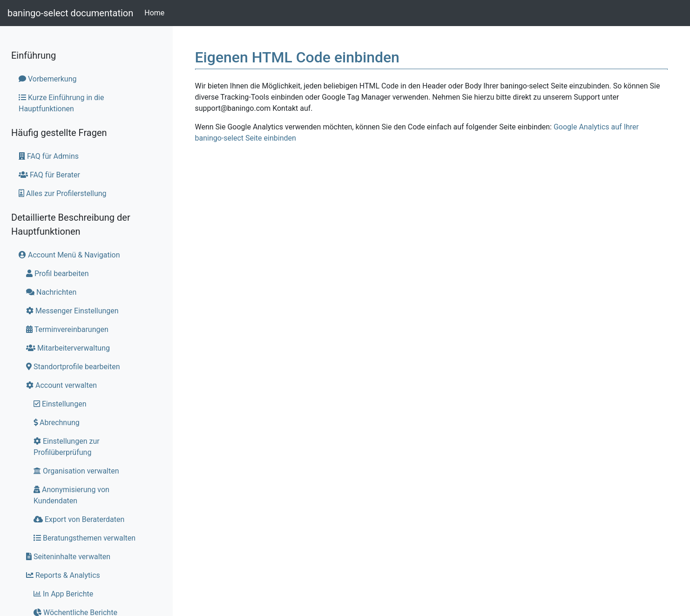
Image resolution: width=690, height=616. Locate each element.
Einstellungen (60, 404)
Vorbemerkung (48, 79)
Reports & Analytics (63, 575)
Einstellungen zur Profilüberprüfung (67, 447)
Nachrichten (51, 292)
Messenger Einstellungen (72, 311)
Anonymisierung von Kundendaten (71, 495)
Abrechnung (57, 423)
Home (156, 12)
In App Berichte (63, 594)
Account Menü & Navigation (69, 255)
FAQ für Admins (49, 156)
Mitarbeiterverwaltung (68, 348)
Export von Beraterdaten (79, 519)
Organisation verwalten (76, 471)
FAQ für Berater (49, 175)
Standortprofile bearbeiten (73, 367)
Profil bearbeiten (57, 274)
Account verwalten (61, 385)
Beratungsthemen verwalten (85, 538)
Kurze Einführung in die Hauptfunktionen (61, 103)
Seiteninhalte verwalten (68, 557)
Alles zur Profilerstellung (63, 193)
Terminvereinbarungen (67, 329)
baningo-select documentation (70, 13)
